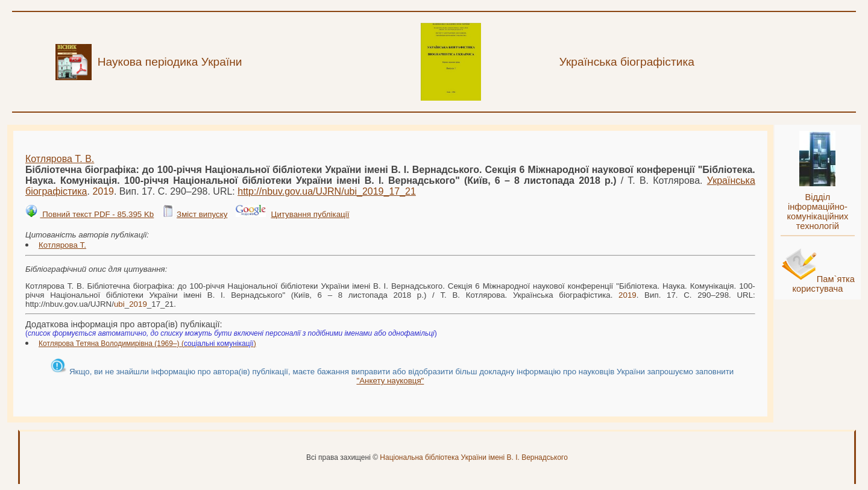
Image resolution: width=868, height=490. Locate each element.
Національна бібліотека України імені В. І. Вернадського (474, 457)
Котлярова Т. (62, 245)
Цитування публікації (310, 214)
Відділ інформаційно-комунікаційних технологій (817, 212)
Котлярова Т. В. (60, 159)
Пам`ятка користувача (823, 284)
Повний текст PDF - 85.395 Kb (97, 214)
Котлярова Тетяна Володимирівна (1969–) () (147, 344)
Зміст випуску (202, 214)
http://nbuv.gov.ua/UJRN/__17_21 (327, 191)
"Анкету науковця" (390, 381)
